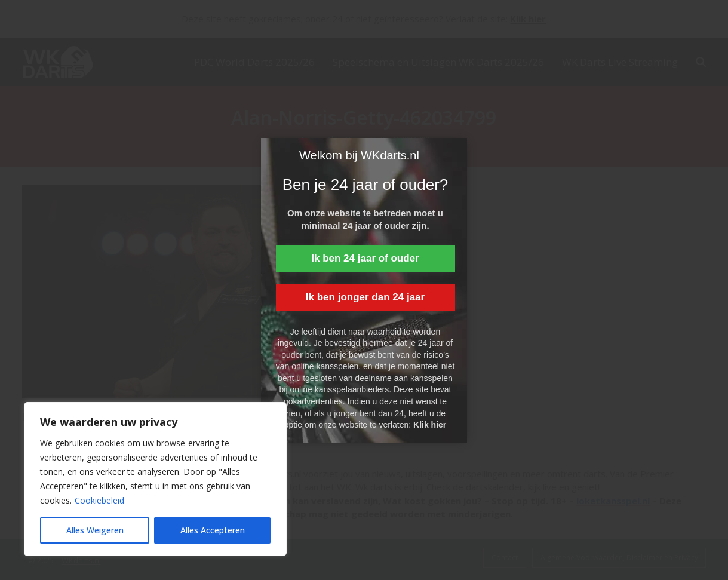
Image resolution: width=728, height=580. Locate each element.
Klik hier (430, 425)
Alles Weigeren (95, 530)
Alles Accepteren (213, 530)
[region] (155, 479)
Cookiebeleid (99, 500)
